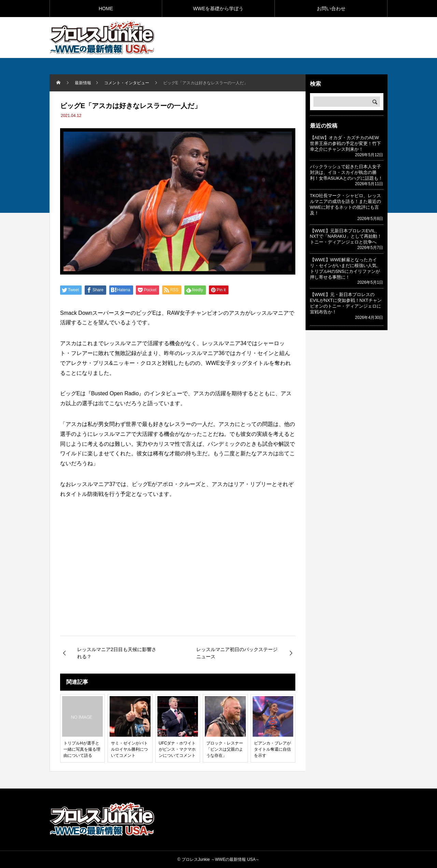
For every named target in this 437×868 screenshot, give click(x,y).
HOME (106, 9)
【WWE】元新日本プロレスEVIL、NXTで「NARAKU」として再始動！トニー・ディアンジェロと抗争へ (346, 237)
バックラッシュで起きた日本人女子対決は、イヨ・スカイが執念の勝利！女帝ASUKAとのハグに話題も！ (346, 172)
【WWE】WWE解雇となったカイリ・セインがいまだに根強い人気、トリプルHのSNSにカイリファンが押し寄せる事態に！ (346, 268)
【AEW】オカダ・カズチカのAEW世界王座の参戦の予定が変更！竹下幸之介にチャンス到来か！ (346, 143)
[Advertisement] (308, 37)
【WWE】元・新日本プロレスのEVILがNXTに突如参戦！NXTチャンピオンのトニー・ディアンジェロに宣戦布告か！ (346, 303)
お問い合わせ (331, 9)
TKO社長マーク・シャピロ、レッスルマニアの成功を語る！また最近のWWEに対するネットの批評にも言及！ (346, 204)
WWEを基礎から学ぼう (218, 9)
